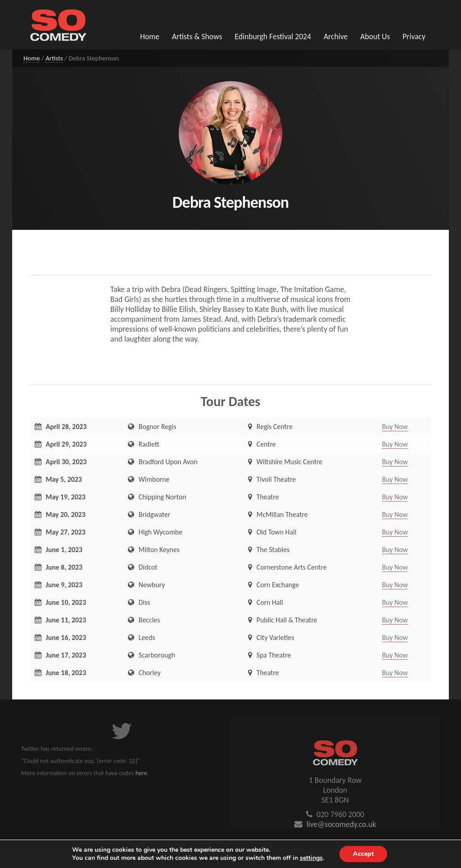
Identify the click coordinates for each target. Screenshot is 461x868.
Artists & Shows (197, 37)
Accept (363, 854)
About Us (375, 37)
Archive (336, 37)
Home (150, 37)
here (141, 773)
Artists (54, 58)
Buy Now (395, 427)
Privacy (414, 37)
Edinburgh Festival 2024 (273, 37)
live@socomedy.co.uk (341, 824)
